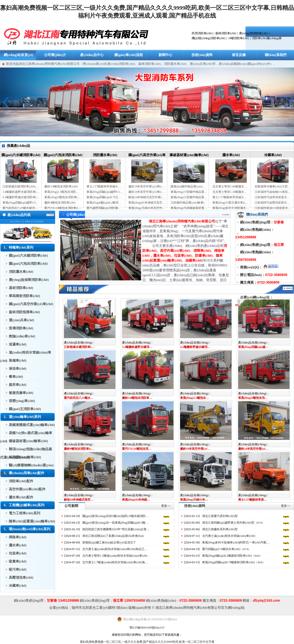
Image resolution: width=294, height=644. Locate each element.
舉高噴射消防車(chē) (24, 296)
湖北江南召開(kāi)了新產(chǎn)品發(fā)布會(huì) (113, 536)
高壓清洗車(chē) (21, 578)
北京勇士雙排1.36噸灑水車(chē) (231, 192)
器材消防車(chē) (21, 288)
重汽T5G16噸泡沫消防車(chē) (63, 208)
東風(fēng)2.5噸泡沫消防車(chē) (63, 192)
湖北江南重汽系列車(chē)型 (220, 516)
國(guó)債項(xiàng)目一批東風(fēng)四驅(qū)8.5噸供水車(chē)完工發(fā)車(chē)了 (116, 523)
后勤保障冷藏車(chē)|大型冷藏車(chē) (273, 186)
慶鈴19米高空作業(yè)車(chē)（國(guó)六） (147, 186)
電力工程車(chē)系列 (24, 513)
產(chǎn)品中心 (92, 55)
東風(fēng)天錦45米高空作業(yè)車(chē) (147, 208)
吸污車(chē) (18, 569)
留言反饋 (239, 55)
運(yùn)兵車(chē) (21, 320)
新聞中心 (165, 55)
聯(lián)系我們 (276, 55)
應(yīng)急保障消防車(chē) (29, 280)
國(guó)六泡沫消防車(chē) (63, 155)
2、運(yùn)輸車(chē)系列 (22, 417)
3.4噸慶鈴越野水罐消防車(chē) (21, 192)
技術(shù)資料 (202, 55)
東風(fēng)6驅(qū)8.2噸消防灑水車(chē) (105, 203)
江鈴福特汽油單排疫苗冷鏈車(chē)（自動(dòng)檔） (273, 197)
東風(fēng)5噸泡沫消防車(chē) (63, 197)
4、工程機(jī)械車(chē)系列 (24, 505)
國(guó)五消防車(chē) (25, 409)
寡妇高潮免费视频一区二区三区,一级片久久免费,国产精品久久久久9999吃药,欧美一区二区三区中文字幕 (147, 642)
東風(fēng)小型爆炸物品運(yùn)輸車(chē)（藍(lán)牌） (189, 192)
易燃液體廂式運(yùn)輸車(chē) (32, 425)
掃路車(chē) (18, 537)
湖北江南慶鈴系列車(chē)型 (220, 529)
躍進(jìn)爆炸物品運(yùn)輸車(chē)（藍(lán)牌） (189, 186)
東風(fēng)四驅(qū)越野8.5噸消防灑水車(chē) (105, 192)
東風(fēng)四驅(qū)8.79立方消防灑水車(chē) (105, 197)
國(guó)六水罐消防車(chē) (21, 155)
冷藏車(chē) (273, 155)
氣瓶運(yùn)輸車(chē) (25, 457)
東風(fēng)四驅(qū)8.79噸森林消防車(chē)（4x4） (234, 562)
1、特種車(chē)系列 (18, 247)
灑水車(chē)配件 (21, 497)
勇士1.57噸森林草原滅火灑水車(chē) (105, 186)
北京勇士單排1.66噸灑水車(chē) (231, 186)
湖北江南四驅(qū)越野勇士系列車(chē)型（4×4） (233, 523)
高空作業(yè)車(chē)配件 (27, 489)
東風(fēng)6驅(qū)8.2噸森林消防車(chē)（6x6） (232, 556)
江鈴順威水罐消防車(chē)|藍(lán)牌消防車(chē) (21, 186)
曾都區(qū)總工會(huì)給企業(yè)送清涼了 (109, 542)
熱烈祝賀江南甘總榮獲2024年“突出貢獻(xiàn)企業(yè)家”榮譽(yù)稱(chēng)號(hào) (116, 529)
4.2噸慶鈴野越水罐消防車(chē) (21, 197)
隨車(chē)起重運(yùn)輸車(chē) (32, 521)
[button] (288, 102)
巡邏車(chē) (18, 344)
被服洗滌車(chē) (21, 393)
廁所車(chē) (18, 385)
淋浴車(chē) (18, 369)
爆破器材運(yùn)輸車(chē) (189, 155)
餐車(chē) (16, 377)
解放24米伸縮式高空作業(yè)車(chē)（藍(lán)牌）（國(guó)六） (147, 197)
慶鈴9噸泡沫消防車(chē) (60, 203)
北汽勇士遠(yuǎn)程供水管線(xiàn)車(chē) (229, 536)
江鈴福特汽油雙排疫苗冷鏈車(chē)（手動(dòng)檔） (273, 203)
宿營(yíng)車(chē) (22, 401)
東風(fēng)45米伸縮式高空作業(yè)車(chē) (147, 203)
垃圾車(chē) (18, 553)
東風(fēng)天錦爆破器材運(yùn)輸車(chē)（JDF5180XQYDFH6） (189, 208)
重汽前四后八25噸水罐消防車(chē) (21, 208)
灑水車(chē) (231, 155)
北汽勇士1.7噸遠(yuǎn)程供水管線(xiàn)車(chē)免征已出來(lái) (116, 562)
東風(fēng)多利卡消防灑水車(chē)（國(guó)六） (231, 208)
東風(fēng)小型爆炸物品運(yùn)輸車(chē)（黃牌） (189, 197)
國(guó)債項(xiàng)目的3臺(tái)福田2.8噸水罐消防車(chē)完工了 (116, 516)
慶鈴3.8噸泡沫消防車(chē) (61, 186)
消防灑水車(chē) (105, 155)
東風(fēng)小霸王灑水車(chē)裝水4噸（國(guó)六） (231, 203)
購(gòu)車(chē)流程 (129, 55)
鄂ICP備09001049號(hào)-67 (147, 628)
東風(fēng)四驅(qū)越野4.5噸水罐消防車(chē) (21, 203)
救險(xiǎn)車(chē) (22, 336)
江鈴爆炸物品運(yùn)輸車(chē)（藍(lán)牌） (189, 203)
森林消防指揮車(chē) (24, 312)
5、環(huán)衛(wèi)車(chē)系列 (27, 529)
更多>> (166, 506)
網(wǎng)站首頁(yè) (18, 55)
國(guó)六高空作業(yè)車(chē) (31, 304)
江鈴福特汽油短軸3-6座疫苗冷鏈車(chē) (273, 192)
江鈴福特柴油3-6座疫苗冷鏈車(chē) (273, 208)
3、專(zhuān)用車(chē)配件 (24, 473)
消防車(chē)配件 (21, 481)
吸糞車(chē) (18, 561)
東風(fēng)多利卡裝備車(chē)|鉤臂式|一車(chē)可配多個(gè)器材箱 (236, 542)
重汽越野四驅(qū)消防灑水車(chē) (105, 208)
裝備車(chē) (18, 361)
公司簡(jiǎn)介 (55, 55)
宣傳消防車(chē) (21, 328)
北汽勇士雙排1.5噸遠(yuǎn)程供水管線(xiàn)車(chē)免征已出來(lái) (116, 556)
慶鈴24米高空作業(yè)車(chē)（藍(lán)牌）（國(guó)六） (147, 192)
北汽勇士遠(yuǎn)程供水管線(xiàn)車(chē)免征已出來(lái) (116, 549)
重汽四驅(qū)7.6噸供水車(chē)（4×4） (226, 549)
